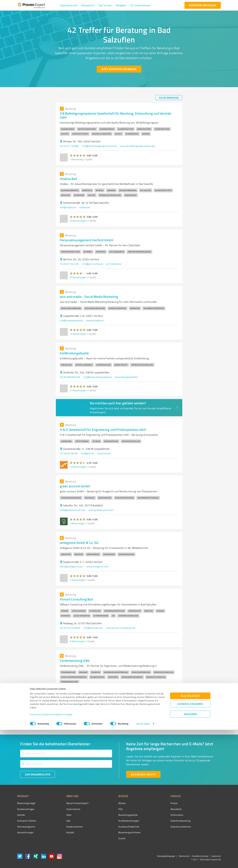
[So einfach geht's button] (143, 774)
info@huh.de (87, 453)
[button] (69, 5)
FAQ (108, 809)
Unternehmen (67, 809)
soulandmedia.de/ (95, 320)
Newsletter (158, 809)
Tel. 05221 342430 (69, 264)
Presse (156, 803)
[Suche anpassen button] (169, 98)
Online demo (158, 815)
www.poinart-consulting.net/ (121, 628)
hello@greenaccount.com (72, 510)
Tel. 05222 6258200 (70, 628)
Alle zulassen (190, 834)
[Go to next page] (180, 720)
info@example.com (93, 628)
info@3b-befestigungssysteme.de (99, 146)
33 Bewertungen (78, 221)
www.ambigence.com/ (98, 566)
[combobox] (66, 753)
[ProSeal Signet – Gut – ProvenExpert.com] (208, 809)
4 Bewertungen (77, 523)
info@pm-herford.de (93, 264)
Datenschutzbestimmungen (58, 853)
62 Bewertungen (78, 277)
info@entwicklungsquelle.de (98, 377)
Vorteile (21, 815)
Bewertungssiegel (26, 803)
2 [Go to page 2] (155, 720)
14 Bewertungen (78, 467)
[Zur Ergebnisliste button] (38, 774)
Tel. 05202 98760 (69, 453)
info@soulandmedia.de (71, 320)
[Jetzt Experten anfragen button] (119, 69)
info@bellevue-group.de (72, 694)
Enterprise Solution (27, 821)
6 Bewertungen (77, 641)
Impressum (36, 853)
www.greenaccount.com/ (101, 510)
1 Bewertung (76, 159)
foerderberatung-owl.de (99, 694)
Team (63, 815)
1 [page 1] (149, 720)
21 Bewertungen (78, 390)
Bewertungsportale (116, 815)
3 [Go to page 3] (162, 720)
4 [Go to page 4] (168, 720)
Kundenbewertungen (116, 821)
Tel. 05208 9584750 (70, 377)
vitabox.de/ (85, 207)
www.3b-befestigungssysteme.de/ (138, 146)
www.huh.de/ (104, 453)
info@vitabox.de (68, 207)
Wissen (110, 803)
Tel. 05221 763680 (69, 146)
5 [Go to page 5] (174, 720)
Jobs (62, 821)
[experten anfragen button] (203, 5)
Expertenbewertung (162, 821)
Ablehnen (190, 852)
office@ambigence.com (72, 566)
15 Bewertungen (78, 334)
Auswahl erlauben (190, 842)
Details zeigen (143, 862)
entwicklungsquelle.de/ (127, 377)
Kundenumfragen (26, 809)
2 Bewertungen (77, 580)
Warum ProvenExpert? (71, 803)
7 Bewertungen (77, 707)
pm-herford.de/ (114, 264)
